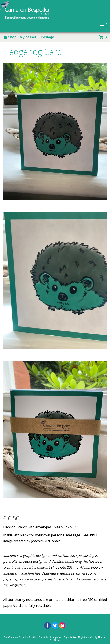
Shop (10, 37)
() (103, 37)
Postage (47, 37)
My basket (28, 37)
